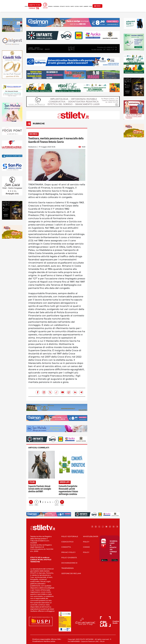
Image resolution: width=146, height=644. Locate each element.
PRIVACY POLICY (68, 552)
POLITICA (68, 6)
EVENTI (81, 6)
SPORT (91, 6)
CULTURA (77, 6)
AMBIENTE (86, 6)
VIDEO (97, 6)
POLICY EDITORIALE (70, 536)
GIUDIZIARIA (56, 6)
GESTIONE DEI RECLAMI (71, 573)
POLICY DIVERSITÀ (69, 558)
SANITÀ (72, 6)
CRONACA (50, 6)
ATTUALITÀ (62, 6)
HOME (26, 6)
